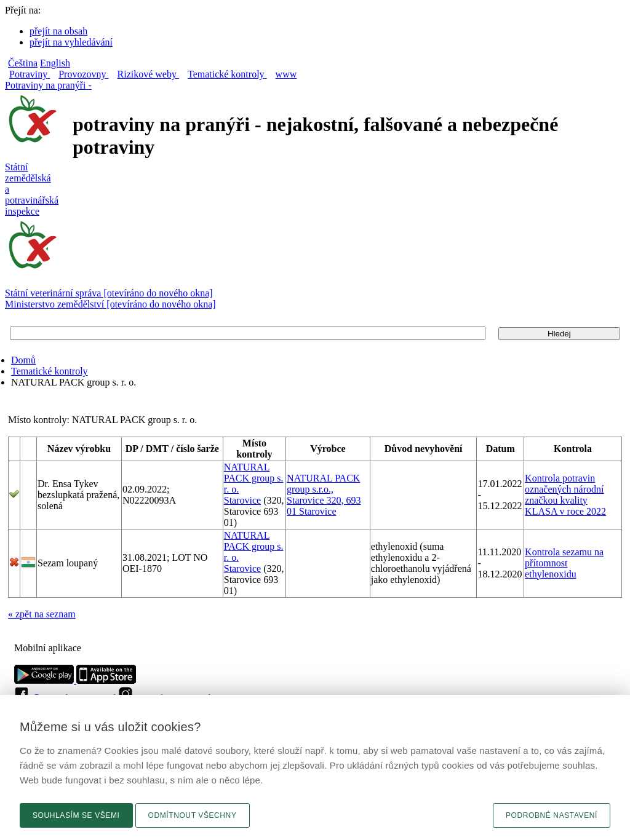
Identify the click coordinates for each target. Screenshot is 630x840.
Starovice (242, 500)
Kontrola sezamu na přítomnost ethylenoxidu (564, 563)
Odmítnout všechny (193, 815)
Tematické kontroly (50, 371)
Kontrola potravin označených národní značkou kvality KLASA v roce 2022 (565, 495)
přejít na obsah (58, 31)
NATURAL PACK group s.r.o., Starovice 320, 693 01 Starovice (324, 495)
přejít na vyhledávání (71, 42)
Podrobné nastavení (552, 815)
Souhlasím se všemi (76, 815)
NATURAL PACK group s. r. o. (254, 478)
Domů (23, 360)
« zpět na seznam (42, 614)
